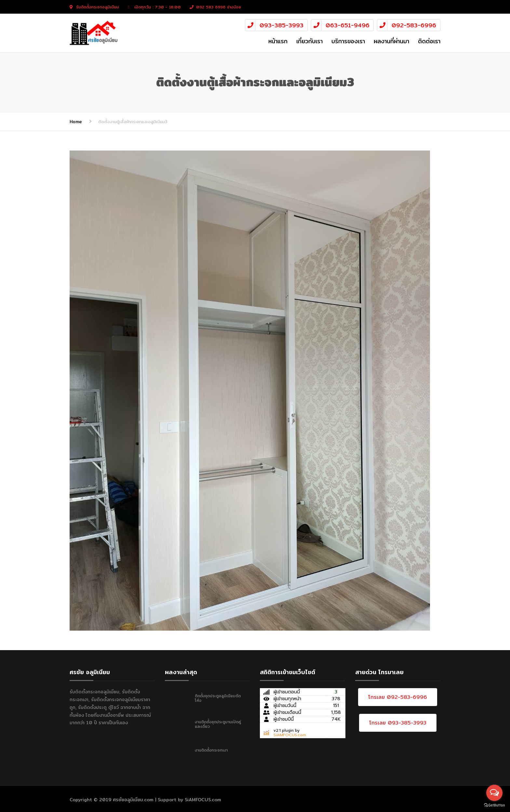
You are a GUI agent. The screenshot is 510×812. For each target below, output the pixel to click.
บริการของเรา (348, 41)
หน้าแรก (278, 41)
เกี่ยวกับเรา (309, 41)
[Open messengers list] (494, 793)
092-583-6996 (414, 25)
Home (76, 122)
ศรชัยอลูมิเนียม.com (133, 800)
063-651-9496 (348, 25)
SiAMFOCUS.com (290, 735)
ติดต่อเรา (429, 41)
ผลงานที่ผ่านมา (391, 41)
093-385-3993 (282, 25)
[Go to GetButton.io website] (494, 805)
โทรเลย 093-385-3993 (398, 723)
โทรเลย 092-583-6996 (398, 697)
